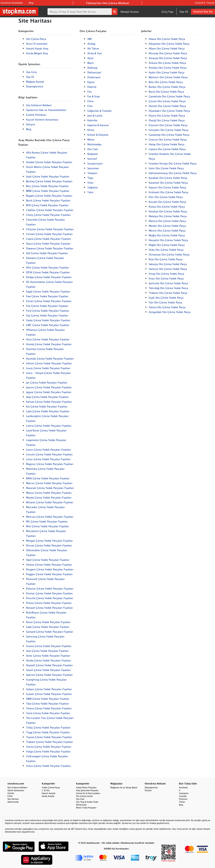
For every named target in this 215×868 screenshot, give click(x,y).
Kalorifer (92, 120)
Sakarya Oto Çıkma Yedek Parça (168, 264)
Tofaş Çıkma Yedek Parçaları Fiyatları (48, 728)
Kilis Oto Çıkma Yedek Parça (166, 197)
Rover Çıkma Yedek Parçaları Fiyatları (48, 622)
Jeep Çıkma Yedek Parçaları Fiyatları (47, 397)
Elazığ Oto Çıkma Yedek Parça (167, 120)
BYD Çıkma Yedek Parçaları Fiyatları (47, 205)
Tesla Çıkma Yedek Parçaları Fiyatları (48, 713)
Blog (31, 3)
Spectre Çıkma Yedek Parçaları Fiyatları (49, 675)
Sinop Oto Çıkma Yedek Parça (166, 274)
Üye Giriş (31, 72)
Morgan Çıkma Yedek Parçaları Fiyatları (49, 541)
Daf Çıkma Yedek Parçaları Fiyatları (47, 253)
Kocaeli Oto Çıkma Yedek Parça (167, 202)
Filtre (90, 101)
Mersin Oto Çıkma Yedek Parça (167, 231)
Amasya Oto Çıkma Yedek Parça (168, 58)
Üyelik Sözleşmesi (16, 790)
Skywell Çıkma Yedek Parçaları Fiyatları (49, 665)
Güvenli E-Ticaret (205, 3)
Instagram (184, 793)
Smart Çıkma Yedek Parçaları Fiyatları (48, 670)
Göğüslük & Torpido (99, 111)
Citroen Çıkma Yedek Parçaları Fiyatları (49, 234)
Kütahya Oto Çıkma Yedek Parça (168, 211)
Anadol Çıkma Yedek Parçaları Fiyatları (49, 162)
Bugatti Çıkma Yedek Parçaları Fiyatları (49, 196)
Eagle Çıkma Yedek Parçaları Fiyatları (48, 292)
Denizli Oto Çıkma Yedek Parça (167, 106)
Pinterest (183, 799)
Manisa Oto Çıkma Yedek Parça (167, 221)
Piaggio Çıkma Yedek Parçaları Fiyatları (49, 574)
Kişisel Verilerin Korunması (42, 120)
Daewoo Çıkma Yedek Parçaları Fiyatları (50, 248)
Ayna (90, 58)
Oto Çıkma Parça (36, 39)
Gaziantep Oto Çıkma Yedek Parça (169, 135)
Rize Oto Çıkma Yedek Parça (166, 259)
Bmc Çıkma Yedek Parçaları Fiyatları (47, 186)
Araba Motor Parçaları (86, 788)
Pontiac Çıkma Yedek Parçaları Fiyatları (49, 593)
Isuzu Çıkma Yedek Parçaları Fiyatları (48, 368)
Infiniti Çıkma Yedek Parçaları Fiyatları (49, 363)
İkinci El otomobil (37, 44)
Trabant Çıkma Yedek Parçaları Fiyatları (50, 742)
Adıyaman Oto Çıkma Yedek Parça (169, 44)
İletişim (31, 124)
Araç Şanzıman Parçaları (87, 790)
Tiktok (182, 802)
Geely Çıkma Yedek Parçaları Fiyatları (48, 320)
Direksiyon (94, 77)
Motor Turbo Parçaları (86, 808)
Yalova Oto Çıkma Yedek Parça (167, 307)
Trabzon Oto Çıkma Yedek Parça (168, 293)
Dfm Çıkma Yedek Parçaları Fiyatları (48, 268)
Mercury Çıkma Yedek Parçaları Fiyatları (50, 517)
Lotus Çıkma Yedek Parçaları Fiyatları (48, 459)
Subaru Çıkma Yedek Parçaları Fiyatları (49, 689)
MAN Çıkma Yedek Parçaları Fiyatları (48, 478)
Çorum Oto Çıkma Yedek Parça (167, 101)
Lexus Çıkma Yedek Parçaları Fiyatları (48, 450)
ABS (90, 39)
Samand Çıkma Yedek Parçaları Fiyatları (50, 632)
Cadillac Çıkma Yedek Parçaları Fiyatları (50, 210)
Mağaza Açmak (35, 82)
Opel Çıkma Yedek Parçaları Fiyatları (48, 560)
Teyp (90, 178)
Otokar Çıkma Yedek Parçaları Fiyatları (49, 565)
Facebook (183, 788)
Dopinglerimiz (35, 86)
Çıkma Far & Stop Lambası (88, 793)
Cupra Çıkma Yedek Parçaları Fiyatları (48, 239)
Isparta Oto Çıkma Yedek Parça (167, 149)
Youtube (183, 796)
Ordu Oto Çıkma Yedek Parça (166, 250)
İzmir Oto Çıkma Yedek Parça (166, 168)
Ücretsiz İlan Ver (203, 12)
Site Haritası (13, 799)
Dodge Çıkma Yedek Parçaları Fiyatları (49, 277)
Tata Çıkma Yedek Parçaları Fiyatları (48, 704)
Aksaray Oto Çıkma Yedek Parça (168, 53)
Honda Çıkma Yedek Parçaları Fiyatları (49, 344)
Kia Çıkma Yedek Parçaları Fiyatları (47, 406)
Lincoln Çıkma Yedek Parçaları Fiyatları (49, 454)
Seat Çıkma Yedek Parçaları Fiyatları (47, 651)
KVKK (10, 796)
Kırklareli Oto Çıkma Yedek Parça (168, 192)
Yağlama (92, 187)
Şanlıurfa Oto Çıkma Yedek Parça (168, 283)
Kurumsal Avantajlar (12, 3)
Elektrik (92, 87)
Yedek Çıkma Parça (51, 788)
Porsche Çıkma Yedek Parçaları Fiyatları (50, 598)
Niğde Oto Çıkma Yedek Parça (167, 245)
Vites (90, 183)
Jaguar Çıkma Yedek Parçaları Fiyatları (49, 392)
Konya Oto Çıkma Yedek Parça (167, 207)
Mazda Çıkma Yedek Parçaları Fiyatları (49, 498)
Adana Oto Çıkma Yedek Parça (167, 39)
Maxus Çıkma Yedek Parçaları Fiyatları (49, 493)
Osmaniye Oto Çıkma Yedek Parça (169, 255)
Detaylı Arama (130, 12)
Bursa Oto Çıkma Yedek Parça (166, 92)
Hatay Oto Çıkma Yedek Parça (167, 144)
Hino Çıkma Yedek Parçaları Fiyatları (48, 339)
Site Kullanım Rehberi (39, 105)
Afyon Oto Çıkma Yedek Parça (167, 48)
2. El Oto (46, 790)
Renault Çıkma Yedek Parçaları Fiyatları (49, 608)
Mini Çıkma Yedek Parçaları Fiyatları (48, 526)
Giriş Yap (167, 12)
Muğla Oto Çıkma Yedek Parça (167, 235)
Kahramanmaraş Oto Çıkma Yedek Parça (173, 173)
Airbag (91, 44)
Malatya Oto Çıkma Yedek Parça (168, 216)
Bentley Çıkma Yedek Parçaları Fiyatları (49, 181)
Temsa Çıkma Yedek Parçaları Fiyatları (49, 708)
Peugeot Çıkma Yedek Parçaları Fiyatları (50, 569)
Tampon (92, 173)
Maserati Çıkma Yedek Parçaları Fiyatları (50, 488)
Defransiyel (94, 72)
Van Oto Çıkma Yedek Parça (165, 302)
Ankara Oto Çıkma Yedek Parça (167, 63)
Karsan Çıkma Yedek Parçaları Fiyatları (49, 402)
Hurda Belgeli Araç (37, 53)
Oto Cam (93, 149)
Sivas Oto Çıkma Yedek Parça (166, 278)
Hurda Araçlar (48, 796)
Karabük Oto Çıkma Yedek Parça (168, 178)
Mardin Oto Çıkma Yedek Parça (167, 226)
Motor (91, 140)
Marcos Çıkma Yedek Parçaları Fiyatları (49, 483)
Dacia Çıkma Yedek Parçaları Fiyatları (48, 244)
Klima (91, 130)
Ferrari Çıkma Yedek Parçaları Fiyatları (49, 301)
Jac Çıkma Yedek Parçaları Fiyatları (47, 383)
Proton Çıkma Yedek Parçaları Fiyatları (49, 603)
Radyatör (93, 154)
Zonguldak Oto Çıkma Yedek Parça (169, 312)
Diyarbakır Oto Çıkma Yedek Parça (169, 111)
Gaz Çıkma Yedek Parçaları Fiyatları (47, 315)
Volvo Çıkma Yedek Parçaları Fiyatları (48, 766)
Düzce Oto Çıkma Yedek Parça (167, 116)
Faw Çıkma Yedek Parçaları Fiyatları (47, 296)
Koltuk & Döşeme (98, 135)
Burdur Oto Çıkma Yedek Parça (167, 87)
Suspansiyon (95, 163)
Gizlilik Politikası (36, 115)
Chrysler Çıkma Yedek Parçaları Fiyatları (50, 229)
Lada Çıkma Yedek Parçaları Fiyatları (48, 411)
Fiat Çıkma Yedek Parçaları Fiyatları (47, 306)
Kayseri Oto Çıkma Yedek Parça (167, 187)
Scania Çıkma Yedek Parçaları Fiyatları (49, 646)
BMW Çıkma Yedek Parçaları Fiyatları (48, 191)
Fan (89, 92)
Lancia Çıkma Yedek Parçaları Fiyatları (49, 426)
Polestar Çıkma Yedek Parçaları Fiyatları (50, 589)
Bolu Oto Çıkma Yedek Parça (166, 82)
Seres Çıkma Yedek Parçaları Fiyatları (48, 656)
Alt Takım (93, 48)
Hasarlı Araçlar (49, 793)
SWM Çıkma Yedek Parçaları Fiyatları (48, 699)
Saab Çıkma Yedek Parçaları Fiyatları (48, 627)
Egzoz (91, 82)
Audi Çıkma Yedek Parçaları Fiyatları (48, 177)
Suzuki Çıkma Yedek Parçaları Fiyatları (49, 694)
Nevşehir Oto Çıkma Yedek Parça (168, 240)
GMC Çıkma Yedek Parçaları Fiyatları (48, 325)
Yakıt (90, 192)
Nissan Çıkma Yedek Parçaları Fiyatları (49, 545)
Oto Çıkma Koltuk (84, 796)
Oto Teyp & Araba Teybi (87, 802)
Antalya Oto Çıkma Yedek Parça (168, 68)
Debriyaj (92, 68)
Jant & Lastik (95, 116)
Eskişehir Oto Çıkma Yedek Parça (169, 130)
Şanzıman (93, 168)
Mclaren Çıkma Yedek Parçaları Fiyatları (50, 502)
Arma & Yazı (95, 53)
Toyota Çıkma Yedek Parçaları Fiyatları (49, 737)
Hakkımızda (13, 802)
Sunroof (92, 159)
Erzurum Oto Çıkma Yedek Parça (168, 125)
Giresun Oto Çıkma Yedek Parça (168, 140)
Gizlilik (11, 793)
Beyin (91, 63)
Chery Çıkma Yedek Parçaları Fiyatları (48, 215)
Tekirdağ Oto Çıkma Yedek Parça (168, 288)
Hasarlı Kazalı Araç (37, 48)
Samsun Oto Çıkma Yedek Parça (168, 269)
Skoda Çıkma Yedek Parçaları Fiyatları (49, 660)
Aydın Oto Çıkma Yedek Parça (167, 72)
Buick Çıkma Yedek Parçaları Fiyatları (48, 200)
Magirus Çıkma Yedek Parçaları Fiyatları (50, 464)
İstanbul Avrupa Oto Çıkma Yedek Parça (173, 163)
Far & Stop (94, 96)
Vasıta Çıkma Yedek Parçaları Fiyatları (49, 747)
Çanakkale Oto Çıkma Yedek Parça (169, 96)
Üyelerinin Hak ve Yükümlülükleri (46, 110)
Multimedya (94, 144)
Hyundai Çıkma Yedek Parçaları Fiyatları (50, 359)
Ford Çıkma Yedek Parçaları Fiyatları (48, 311)
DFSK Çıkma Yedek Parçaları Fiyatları (48, 272)
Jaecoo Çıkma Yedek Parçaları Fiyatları (49, 387)
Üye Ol (184, 12)
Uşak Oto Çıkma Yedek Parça (166, 298)
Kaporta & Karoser (98, 125)
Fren (90, 106)
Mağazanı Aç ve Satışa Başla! (124, 788)
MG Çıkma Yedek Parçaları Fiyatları (47, 521)
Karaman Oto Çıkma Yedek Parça (168, 183)
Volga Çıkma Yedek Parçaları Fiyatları (48, 751)
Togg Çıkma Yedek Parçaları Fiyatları (48, 732)
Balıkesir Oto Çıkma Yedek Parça (168, 77)
